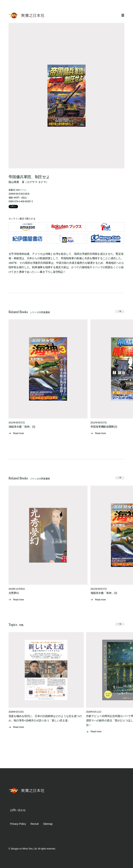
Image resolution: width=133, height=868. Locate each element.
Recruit (34, 824)
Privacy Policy (18, 824)
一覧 (120, 311)
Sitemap (48, 824)
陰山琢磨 (14, 182)
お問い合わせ (18, 810)
